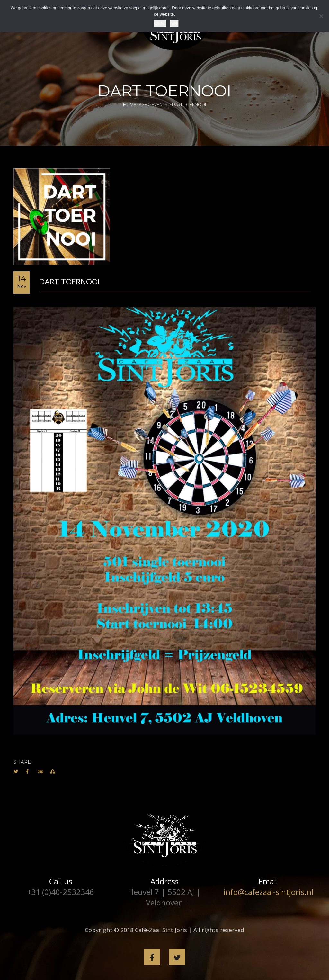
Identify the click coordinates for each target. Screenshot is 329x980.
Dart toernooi (69, 281)
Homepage (135, 105)
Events (160, 105)
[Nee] (321, 16)
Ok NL (160, 23)
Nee (174, 23)
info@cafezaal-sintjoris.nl (268, 892)
